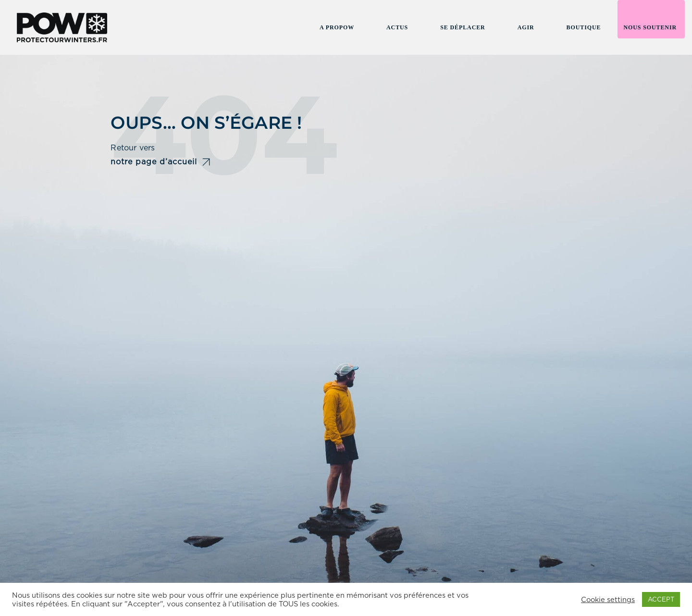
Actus (397, 27)
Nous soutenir (650, 27)
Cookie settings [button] (608, 600)
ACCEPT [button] (661, 599)
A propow (337, 27)
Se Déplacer (463, 27)
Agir (526, 27)
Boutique (584, 27)
